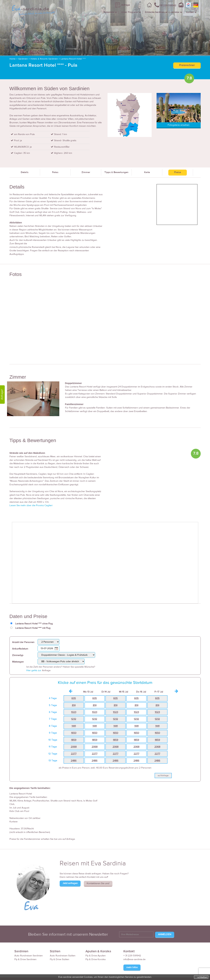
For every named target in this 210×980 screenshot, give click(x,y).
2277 (74, 754)
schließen (202, 977)
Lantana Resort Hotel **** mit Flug (33, 628)
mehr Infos (132, 967)
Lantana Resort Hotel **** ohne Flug (34, 624)
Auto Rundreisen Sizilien (63, 956)
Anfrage (126, 5)
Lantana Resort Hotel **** (73, 59)
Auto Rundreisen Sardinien (29, 956)
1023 (74, 712)
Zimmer (86, 172)
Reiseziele (109, 12)
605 (74, 698)
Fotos (55, 172)
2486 (74, 761)
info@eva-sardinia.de (134, 959)
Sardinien (23, 59)
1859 (74, 740)
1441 (74, 726)
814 (74, 705)
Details (25, 172)
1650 (74, 733)
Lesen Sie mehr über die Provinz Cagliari (31, 505)
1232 (74, 719)
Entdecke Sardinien (155, 12)
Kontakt (190, 12)
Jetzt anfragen (70, 883)
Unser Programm (130, 12)
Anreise (175, 12)
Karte (147, 172)
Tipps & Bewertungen (116, 172)
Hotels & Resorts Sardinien (44, 59)
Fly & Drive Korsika (96, 959)
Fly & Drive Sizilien (59, 959)
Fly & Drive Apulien (96, 956)
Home (13, 59)
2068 (74, 747)
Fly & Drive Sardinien (25, 959)
